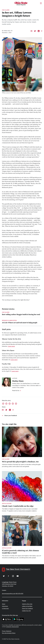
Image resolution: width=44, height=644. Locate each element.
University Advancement (12, 627)
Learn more (11, 346)
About (4, 604)
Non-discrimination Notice (9, 633)
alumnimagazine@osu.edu (9, 594)
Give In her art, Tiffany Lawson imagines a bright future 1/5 (3, 403)
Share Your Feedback (27, 608)
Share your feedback (11, 415)
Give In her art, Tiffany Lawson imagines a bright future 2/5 (6, 403)
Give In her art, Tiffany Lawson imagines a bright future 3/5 (10, 403)
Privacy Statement (7, 631)
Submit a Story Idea (27, 604)
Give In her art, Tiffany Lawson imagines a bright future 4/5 (13, 403)
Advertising (5, 606)
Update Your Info (26, 611)
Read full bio (16, 391)
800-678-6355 (19, 594)
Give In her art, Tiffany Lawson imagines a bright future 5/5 (16, 403)
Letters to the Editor (27, 606)
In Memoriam (5, 608)
